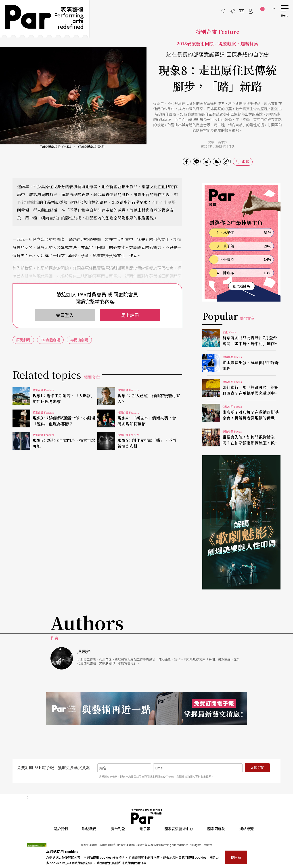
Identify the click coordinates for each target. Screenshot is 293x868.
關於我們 (61, 829)
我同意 (236, 857)
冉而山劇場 (166, 202)
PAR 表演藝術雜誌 (146, 816)
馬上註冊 (130, 315)
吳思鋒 (222, 142)
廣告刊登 (118, 829)
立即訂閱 (257, 768)
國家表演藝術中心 (179, 829)
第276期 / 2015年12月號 (218, 146)
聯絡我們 (89, 829)
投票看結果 (242, 286)
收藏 (246, 162)
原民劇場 (23, 340)
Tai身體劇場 (28, 202)
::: (274, 7)
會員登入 (65, 315)
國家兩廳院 (216, 829)
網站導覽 (247, 829)
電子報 (145, 829)
